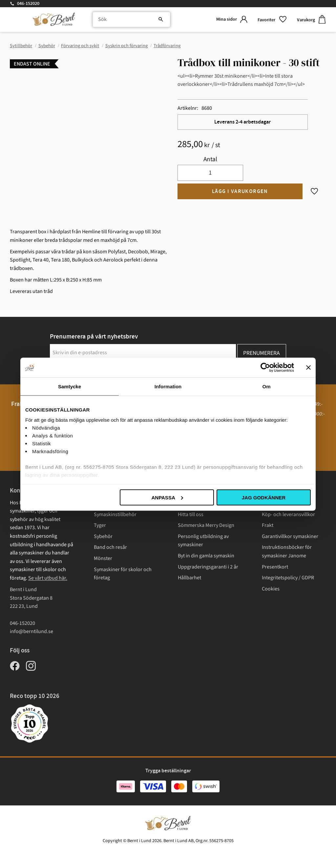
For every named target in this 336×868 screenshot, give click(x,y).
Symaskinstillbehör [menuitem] (115, 514)
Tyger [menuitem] (100, 525)
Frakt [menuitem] (268, 525)
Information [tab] (168, 386)
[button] (272, 19)
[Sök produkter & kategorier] (130, 20)
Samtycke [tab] (70, 386)
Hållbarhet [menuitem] (189, 578)
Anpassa (167, 497)
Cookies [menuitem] (271, 589)
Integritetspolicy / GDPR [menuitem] (288, 578)
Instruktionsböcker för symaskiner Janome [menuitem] (287, 551)
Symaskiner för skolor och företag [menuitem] (123, 574)
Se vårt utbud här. (48, 578)
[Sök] (159, 20)
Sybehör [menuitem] (103, 536)
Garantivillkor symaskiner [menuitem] (290, 536)
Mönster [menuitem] (103, 558)
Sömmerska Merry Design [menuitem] (206, 525)
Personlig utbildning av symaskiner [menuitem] (203, 541)
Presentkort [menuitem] (275, 567)
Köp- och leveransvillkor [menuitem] (288, 514)
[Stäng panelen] (308, 367)
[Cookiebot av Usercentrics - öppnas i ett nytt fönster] (265, 367)
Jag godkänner (264, 497)
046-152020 (28, 4)
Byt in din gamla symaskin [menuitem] (206, 556)
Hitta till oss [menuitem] (191, 514)
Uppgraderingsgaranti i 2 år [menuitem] (208, 567)
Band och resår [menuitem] (110, 547)
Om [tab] (266, 386)
